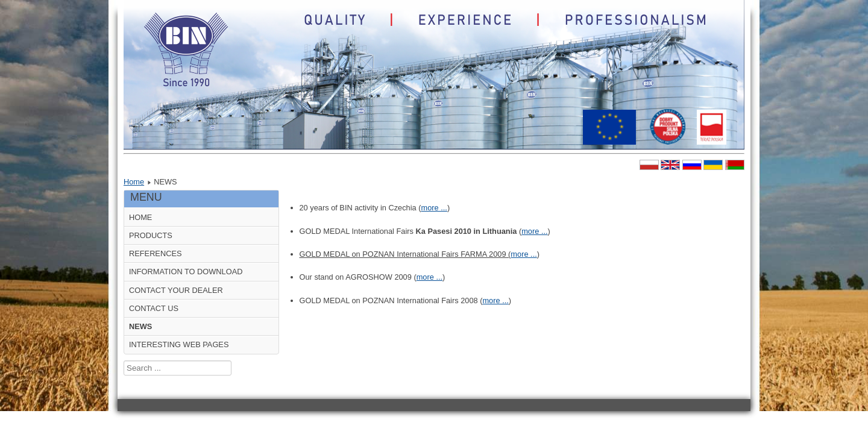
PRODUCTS (151, 235)
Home (134, 182)
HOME (140, 217)
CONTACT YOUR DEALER (176, 290)
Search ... (124, 361)
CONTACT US (154, 308)
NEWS (140, 326)
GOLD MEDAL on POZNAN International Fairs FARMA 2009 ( (405, 254)
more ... (434, 208)
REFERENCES (155, 253)
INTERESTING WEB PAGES (179, 344)
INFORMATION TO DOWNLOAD (186, 272)
